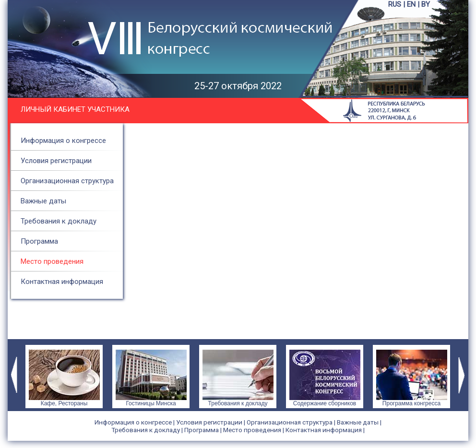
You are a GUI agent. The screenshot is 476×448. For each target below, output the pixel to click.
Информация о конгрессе (63, 141)
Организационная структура (67, 181)
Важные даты (43, 201)
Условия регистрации (56, 161)
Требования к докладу (59, 221)
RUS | (398, 4)
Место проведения (52, 261)
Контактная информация (62, 282)
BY (426, 4)
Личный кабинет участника (75, 109)
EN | (414, 4)
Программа (39, 241)
